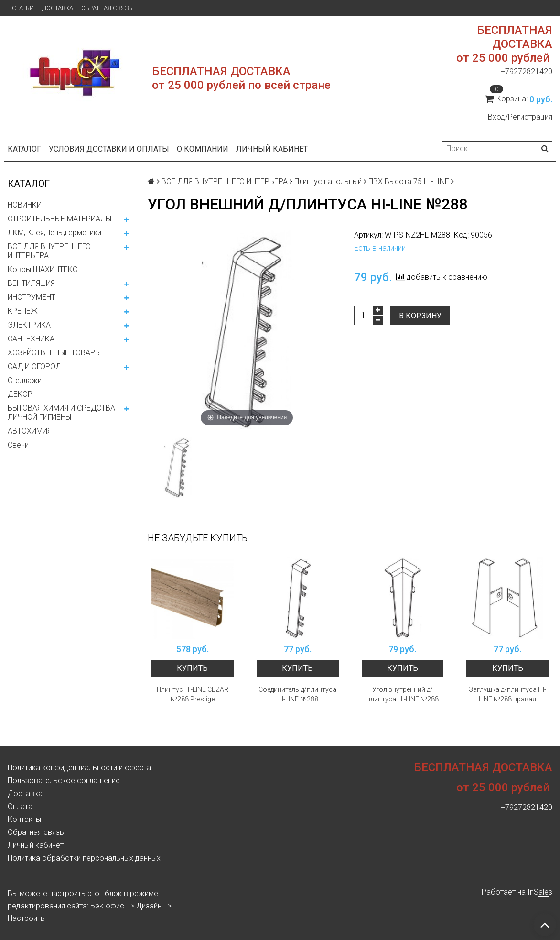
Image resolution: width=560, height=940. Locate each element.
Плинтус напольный (328, 181)
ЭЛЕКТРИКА (29, 325)
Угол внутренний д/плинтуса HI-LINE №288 (403, 694)
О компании (203, 149)
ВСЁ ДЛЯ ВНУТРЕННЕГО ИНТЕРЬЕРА (49, 251)
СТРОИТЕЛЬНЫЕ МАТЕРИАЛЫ (59, 219)
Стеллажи (25, 380)
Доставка (58, 8)
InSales (540, 892)
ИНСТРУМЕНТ (32, 297)
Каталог (24, 149)
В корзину (420, 316)
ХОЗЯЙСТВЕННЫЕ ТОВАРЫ (54, 353)
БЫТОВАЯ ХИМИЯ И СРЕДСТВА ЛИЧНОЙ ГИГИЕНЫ (61, 413)
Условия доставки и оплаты (109, 149)
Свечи (18, 445)
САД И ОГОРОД (34, 366)
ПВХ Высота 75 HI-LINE (409, 181)
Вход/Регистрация (520, 117)
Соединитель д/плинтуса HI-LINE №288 (297, 694)
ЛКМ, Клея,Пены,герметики (54, 233)
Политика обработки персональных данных (84, 858)
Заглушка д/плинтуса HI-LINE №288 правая (507, 694)
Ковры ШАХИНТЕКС (43, 269)
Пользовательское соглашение (64, 781)
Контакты (24, 819)
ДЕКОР (20, 394)
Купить (192, 668)
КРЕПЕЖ (23, 311)
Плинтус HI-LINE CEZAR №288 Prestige (193, 694)
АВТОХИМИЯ (30, 431)
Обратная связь (107, 8)
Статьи (23, 8)
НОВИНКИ (25, 205)
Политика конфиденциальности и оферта (79, 768)
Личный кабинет (272, 149)
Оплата (20, 806)
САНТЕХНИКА (31, 339)
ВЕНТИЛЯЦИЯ (31, 283)
